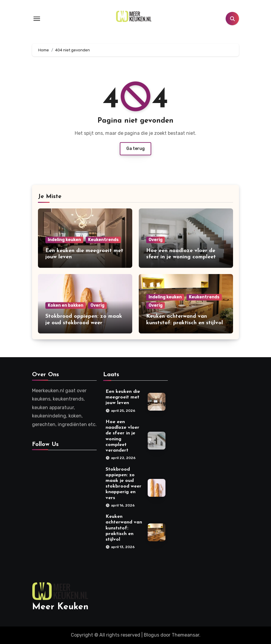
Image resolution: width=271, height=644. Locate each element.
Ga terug (135, 149)
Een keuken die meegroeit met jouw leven (123, 397)
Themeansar (185, 635)
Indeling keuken (64, 240)
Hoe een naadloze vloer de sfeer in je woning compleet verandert (181, 257)
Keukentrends (103, 240)
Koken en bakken (66, 305)
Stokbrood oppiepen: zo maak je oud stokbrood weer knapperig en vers (84, 323)
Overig (156, 240)
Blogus (152, 635)
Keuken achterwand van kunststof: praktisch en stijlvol (124, 528)
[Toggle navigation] (37, 19)
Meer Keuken (60, 607)
